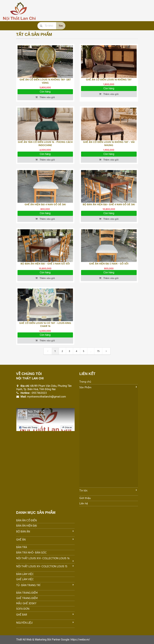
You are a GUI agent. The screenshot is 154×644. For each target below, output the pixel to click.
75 (98, 351)
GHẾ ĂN (21, 540)
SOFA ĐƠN (23, 609)
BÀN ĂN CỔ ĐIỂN (26, 520)
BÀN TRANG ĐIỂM (27, 593)
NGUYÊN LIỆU (24, 623)
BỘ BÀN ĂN (23, 532)
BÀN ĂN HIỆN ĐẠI (27, 526)
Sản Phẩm (85, 387)
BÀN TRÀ (22, 547)
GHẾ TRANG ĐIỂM (27, 598)
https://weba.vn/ (80, 640)
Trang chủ (85, 382)
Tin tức (83, 490)
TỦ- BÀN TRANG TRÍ (28, 585)
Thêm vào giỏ (45, 97)
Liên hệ (84, 503)
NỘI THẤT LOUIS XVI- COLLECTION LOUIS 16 (43, 558)
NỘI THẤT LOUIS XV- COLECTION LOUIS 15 (42, 566)
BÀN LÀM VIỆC (25, 574)
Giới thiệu (85, 498)
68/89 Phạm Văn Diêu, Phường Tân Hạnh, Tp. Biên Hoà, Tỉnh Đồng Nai (44, 388)
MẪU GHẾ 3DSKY (26, 603)
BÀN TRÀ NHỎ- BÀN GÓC (31, 553)
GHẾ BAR (22, 615)
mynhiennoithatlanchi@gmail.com (47, 397)
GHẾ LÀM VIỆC (25, 579)
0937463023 (39, 393)
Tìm (61, 26)
